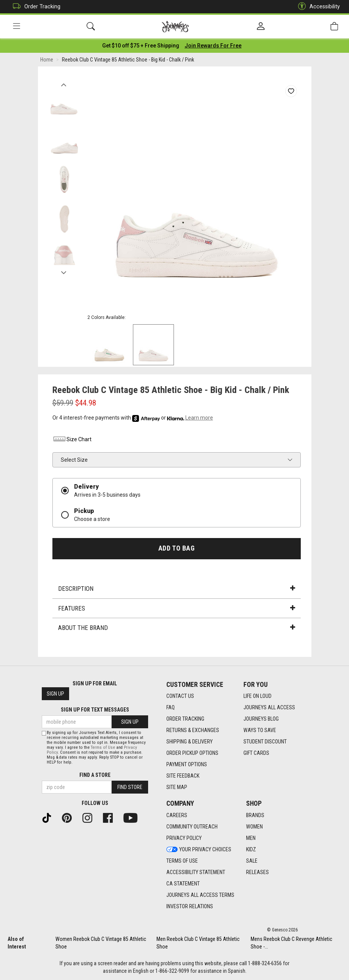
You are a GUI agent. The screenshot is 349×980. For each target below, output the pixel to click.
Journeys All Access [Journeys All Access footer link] (269, 707)
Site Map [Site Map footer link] (177, 787)
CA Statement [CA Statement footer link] (183, 884)
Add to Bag (176, 548)
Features (177, 608)
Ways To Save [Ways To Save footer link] (260, 730)
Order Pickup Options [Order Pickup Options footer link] (192, 753)
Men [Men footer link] (251, 838)
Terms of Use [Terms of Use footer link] (182, 861)
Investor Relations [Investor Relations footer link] (190, 906)
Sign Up (55, 694)
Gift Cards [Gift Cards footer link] (256, 753)
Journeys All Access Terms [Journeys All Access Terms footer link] (200, 895)
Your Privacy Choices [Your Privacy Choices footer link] (199, 849)
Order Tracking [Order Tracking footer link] (185, 719)
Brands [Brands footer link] (255, 815)
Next (64, 271)
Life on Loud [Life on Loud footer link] (257, 696)
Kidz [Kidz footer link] (251, 849)
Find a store (95, 775)
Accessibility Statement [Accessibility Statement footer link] (196, 872)
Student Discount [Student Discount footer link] (265, 742)
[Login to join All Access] (141, 46)
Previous (64, 83)
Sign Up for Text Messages (95, 710)
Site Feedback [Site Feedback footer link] (183, 776)
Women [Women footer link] (254, 827)
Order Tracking (35, 7)
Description (177, 589)
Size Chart (72, 439)
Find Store (130, 787)
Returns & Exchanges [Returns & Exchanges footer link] (193, 730)
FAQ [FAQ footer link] (171, 707)
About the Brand (177, 628)
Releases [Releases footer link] (257, 872)
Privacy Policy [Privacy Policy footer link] (184, 838)
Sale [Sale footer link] (252, 861)
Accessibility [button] (317, 7)
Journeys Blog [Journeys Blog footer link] (261, 719)
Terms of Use (103, 747)
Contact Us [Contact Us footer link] (180, 696)
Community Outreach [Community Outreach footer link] (192, 827)
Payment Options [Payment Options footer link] (187, 764)
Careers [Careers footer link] (177, 815)
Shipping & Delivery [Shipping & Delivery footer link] (190, 742)
